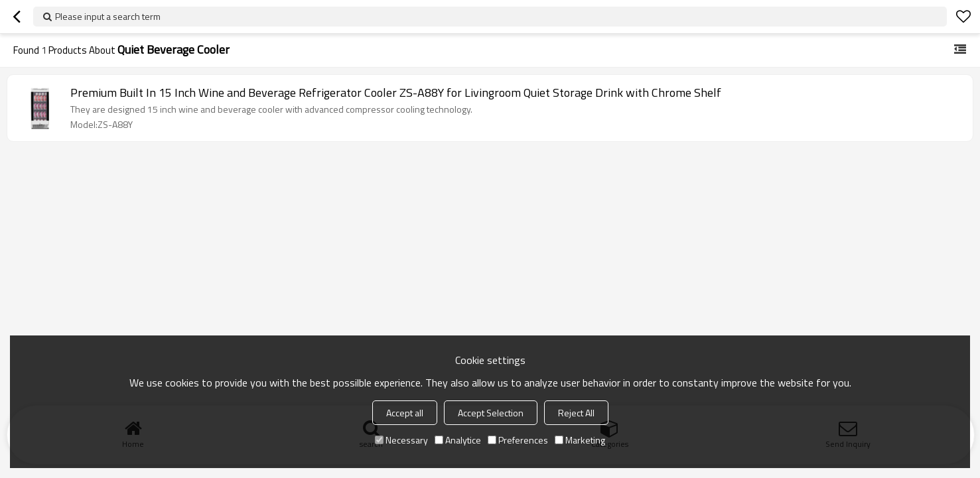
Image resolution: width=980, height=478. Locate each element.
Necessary (401, 440)
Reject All (576, 413)
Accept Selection (491, 413)
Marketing (580, 440)
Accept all (405, 413)
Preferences (518, 440)
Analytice (458, 440)
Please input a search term (108, 16)
